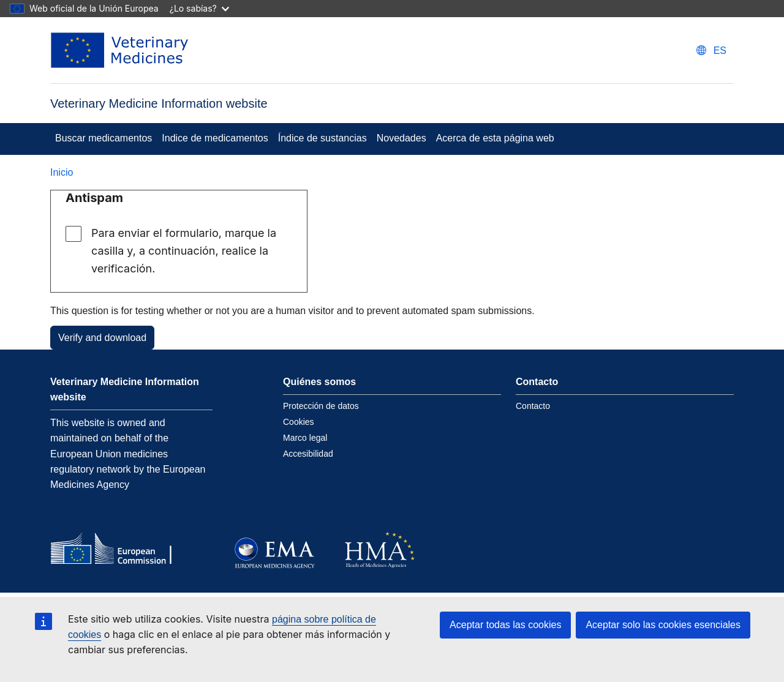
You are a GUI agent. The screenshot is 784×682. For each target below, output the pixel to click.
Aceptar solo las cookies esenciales (663, 625)
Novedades (401, 138)
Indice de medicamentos (215, 138)
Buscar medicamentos (104, 138)
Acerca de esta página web (495, 138)
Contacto (533, 406)
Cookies (299, 422)
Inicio (62, 172)
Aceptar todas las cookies (505, 625)
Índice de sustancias (322, 138)
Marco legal (305, 438)
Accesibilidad (308, 454)
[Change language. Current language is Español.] (711, 51)
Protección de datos (321, 406)
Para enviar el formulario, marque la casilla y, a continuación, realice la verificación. (184, 251)
